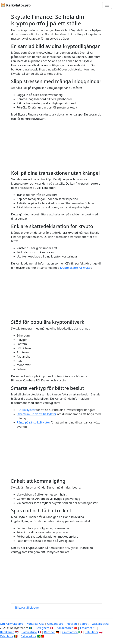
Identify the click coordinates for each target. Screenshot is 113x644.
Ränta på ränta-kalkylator (33, 422)
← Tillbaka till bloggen (26, 608)
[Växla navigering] (107, 5)
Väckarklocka (100, 624)
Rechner (50, 632)
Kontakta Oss (35, 624)
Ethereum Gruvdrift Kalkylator (37, 414)
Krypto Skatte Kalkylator (76, 268)
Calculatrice (29, 632)
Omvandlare (55, 624)
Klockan (72, 624)
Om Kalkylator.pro (12, 624)
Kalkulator (92, 632)
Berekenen (7, 632)
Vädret (84, 624)
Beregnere (43, 628)
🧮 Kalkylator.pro (16, 5)
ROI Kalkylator (26, 410)
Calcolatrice (70, 632)
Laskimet (86, 628)
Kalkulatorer (65, 628)
